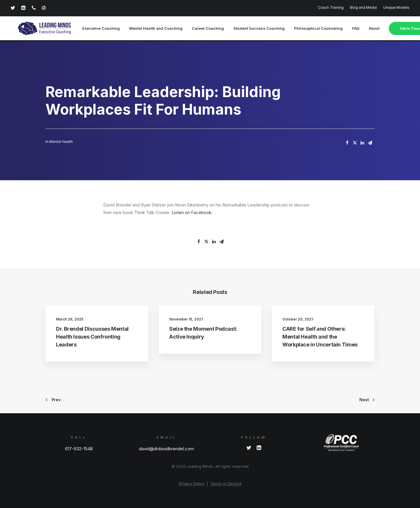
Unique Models (396, 7)
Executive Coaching (90, 29)
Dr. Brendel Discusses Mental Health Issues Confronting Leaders (92, 337)
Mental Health (61, 142)
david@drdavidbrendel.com (166, 449)
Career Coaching (197, 29)
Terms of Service (226, 484)
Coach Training (331, 7)
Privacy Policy (191, 484)
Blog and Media (363, 7)
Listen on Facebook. (192, 213)
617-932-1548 (79, 449)
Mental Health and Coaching (145, 29)
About (363, 29)
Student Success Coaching (248, 29)
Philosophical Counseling (307, 29)
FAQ (345, 29)
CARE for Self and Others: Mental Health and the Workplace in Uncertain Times (320, 337)
